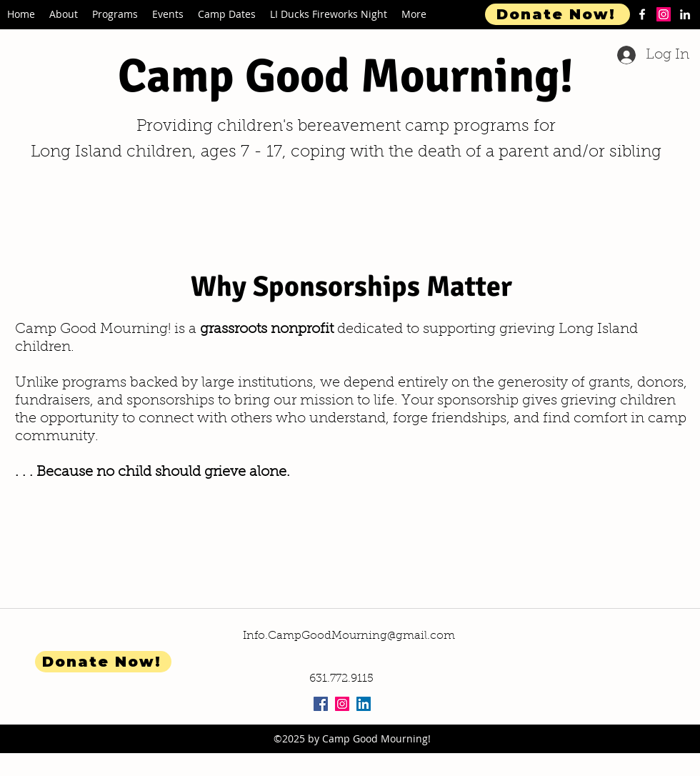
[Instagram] (664, 14)
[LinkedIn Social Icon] (364, 704)
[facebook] (642, 14)
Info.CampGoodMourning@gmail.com (349, 636)
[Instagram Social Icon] (342, 704)
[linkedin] (685, 14)
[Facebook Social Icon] (321, 704)
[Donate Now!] (557, 14)
